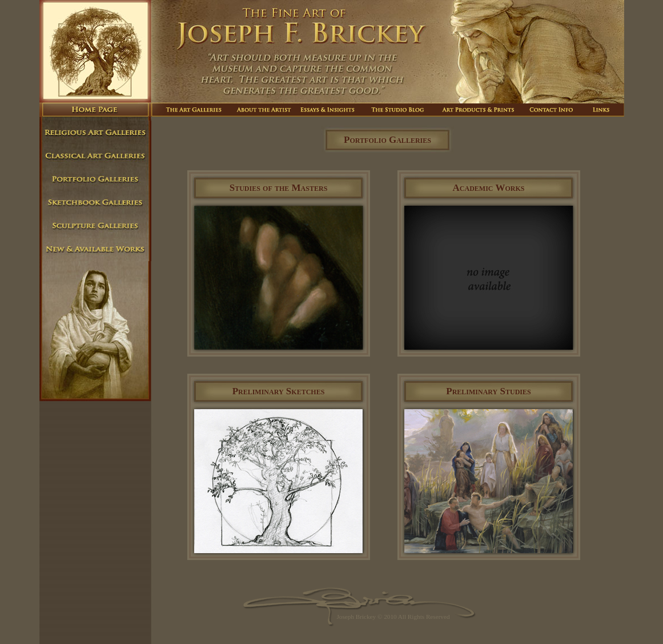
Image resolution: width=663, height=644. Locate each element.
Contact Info (552, 110)
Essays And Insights (330, 110)
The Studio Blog (399, 110)
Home (95, 110)
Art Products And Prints (479, 110)
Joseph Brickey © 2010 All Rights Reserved (393, 617)
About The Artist (263, 110)
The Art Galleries (191, 110)
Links (601, 110)
